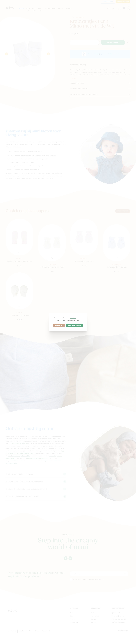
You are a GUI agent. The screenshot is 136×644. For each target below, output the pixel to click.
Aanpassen (59, 325)
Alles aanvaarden (75, 325)
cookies (73, 318)
